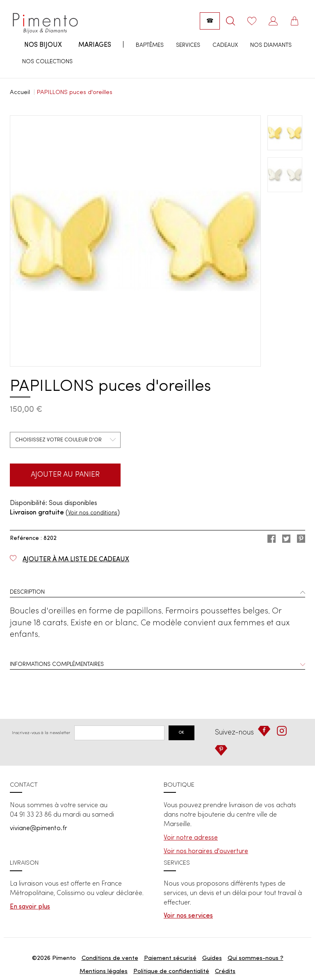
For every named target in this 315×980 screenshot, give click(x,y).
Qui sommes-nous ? (256, 958)
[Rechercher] (231, 21)
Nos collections (47, 62)
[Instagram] (282, 731)
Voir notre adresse (191, 838)
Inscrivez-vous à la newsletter (41, 733)
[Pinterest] (221, 750)
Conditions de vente (110, 958)
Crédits (225, 972)
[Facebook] (264, 731)
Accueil (20, 93)
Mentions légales (104, 972)
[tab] (157, 593)
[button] (157, 593)
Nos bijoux (43, 45)
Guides (212, 958)
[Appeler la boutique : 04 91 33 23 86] (210, 21)
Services (188, 45)
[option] (135, 241)
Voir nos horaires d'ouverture (206, 851)
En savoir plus (30, 907)
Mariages (95, 45)
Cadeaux (225, 45)
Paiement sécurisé (170, 958)
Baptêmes (150, 45)
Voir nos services (188, 916)
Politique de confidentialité (171, 972)
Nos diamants (271, 45)
